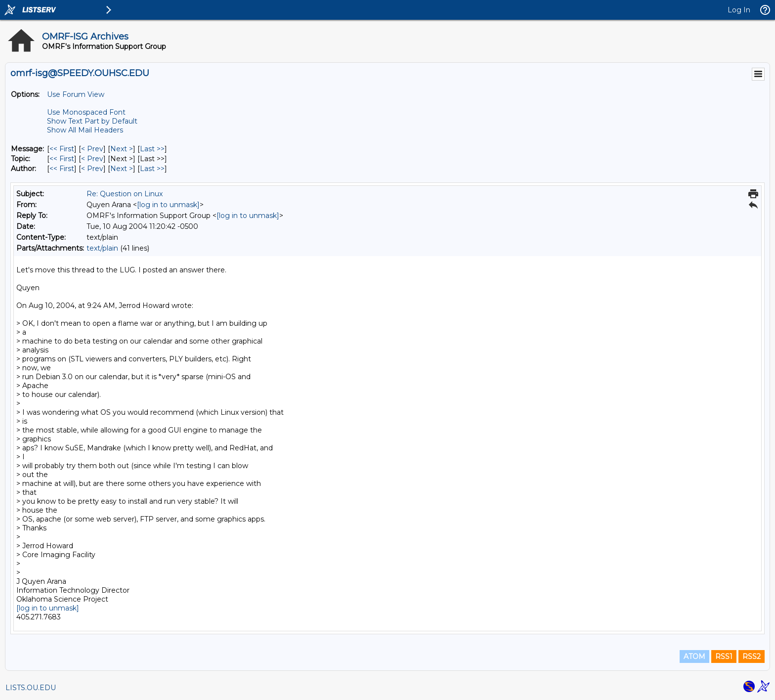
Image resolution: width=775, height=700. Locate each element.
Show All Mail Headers (85, 130)
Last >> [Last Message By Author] (152, 169)
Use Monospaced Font (86, 112)
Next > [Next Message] (122, 149)
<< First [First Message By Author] (62, 169)
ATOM (694, 656)
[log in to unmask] (168, 205)
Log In (739, 10)
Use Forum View (76, 94)
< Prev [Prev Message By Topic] (92, 159)
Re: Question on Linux (125, 194)
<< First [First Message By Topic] (62, 159)
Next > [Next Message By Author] (122, 169)
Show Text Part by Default (92, 121)
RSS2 (752, 656)
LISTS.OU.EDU (31, 688)
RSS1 (724, 656)
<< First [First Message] (62, 149)
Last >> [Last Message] (152, 149)
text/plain (102, 248)
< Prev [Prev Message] (92, 149)
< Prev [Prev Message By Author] (92, 169)
